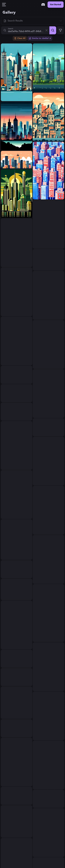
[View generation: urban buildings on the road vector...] (17, 821)
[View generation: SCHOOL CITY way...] (17, 412)
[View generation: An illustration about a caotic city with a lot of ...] (48, 716)
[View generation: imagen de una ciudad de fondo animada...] (17, 126)
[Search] (53, 30)
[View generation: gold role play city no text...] (17, 762)
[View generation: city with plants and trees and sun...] (17, 375)
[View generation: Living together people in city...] (48, 344)
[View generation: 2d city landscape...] (48, 68)
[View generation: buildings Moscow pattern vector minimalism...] (48, 224)
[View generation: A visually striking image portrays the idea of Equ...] (17, 569)
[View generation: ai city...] (48, 559)
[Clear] (47, 30)
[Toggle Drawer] (4, 5)
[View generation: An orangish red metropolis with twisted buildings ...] (17, 540)
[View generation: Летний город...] (17, 393)
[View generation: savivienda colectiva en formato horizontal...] (17, 625)
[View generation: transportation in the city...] (48, 461)
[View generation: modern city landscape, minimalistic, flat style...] (17, 160)
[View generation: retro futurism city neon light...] (48, 833)
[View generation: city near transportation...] (17, 445)
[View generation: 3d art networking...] (17, 292)
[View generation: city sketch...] (48, 295)
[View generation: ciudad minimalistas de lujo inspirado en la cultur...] (48, 260)
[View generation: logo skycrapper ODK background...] (48, 799)
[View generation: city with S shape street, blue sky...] (48, 171)
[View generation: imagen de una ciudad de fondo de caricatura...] (17, 495)
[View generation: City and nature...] (17, 243)
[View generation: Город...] (48, 427)
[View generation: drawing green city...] (48, 667)
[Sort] (32, 21)
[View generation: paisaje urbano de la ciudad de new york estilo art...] (17, 194)
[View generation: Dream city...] (17, 341)
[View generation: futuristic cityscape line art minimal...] (17, 728)
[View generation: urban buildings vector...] (17, 703)
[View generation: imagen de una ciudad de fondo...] (48, 394)
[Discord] (43, 5)
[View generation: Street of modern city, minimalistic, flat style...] (17, 677)
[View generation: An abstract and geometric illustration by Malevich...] (17, 659)
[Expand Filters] (60, 30)
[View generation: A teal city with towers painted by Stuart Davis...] (48, 613)
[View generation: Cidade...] (17, 72)
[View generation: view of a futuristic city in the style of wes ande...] (17, 589)
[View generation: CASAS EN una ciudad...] (48, 117)
